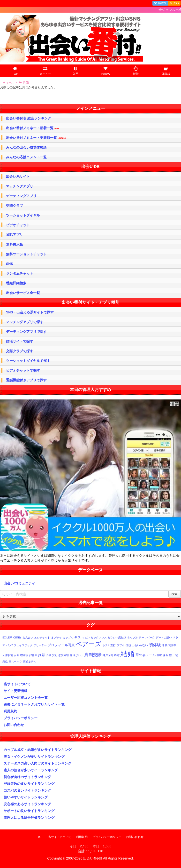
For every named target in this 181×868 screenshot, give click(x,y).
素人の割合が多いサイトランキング (31, 770)
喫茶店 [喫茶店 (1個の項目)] (24, 655)
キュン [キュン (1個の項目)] (86, 637)
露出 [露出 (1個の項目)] (172, 655)
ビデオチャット (18, 225)
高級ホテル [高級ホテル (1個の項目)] (30, 661)
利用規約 (10, 711)
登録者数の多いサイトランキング (29, 784)
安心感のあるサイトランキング (27, 804)
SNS (10, 264)
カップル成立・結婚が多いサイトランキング (38, 750)
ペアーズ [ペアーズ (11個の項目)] (88, 644)
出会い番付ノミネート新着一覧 (33, 128)
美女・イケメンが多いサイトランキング (34, 757)
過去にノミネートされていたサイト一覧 (34, 704)
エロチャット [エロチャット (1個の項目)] (42, 637)
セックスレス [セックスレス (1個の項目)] (99, 637)
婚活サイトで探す (20, 341)
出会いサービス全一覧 (23, 293)
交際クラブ (15, 206)
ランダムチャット (20, 273)
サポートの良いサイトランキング (29, 811)
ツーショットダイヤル (23, 215)
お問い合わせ (14, 725)
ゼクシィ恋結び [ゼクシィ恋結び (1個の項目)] (117, 637)
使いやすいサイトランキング (26, 797)
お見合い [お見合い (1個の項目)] (28, 637)
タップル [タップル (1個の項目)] (133, 637)
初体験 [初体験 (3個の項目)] (155, 645)
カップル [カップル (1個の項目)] (68, 637)
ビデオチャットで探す (23, 370)
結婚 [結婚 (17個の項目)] (128, 654)
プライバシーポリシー (21, 718)
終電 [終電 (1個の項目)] (117, 655)
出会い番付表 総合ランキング (29, 118)
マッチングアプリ (20, 186)
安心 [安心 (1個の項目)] (55, 655)
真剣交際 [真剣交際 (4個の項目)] (93, 655)
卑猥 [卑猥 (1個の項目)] (165, 645)
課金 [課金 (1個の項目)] (166, 655)
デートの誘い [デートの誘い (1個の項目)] (164, 637)
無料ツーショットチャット (26, 254)
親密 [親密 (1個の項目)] (159, 655)
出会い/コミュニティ (19, 583)
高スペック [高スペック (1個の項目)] (15, 661)
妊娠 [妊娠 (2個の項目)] (42, 655)
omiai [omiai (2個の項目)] (17, 637)
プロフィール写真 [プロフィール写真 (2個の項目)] (61, 645)
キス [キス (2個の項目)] (77, 637)
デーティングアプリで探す (26, 332)
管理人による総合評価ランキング (29, 818)
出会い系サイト (18, 176)
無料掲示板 (15, 244)
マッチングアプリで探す (25, 322)
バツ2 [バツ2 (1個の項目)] (9, 645)
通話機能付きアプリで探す (26, 380)
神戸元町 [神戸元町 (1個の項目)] (108, 655)
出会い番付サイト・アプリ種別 (90, 302)
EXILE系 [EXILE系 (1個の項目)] (7, 637)
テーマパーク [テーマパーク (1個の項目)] (147, 637)
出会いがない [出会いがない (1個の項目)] (140, 645)
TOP (40, 837)
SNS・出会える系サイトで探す (30, 312)
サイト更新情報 (15, 691)
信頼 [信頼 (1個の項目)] (128, 645)
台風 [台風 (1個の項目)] (17, 655)
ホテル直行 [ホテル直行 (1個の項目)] (109, 645)
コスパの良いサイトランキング (27, 790)
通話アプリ (15, 235)
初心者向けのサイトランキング (27, 777)
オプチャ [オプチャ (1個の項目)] (56, 637)
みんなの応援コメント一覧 (26, 157)
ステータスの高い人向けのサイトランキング (38, 763)
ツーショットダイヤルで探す (28, 361)
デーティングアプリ (21, 196)
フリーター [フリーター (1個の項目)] (40, 645)
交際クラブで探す (20, 351)
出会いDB (90, 167)
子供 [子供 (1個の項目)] (48, 655)
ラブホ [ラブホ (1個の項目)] (121, 645)
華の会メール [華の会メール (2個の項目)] (146, 655)
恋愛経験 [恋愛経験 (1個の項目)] (64, 655)
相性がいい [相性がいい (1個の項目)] (77, 655)
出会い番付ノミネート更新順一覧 (36, 138)
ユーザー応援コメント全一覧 (26, 698)
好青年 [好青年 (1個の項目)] (33, 655)
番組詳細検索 (16, 283)
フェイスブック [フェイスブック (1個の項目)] (23, 645)
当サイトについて (17, 684)
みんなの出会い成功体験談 (26, 147)
